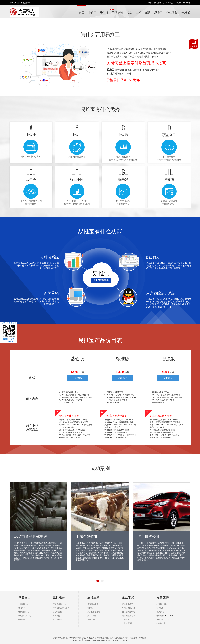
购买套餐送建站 (94, 612)
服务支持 (163, 597)
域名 (130, 13)
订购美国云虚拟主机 (61, 608)
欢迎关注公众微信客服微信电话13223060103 (9, 332)
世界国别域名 (24, 612)
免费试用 (91, 619)
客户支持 (170, 3)
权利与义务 (161, 623)
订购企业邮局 (127, 604)
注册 (154, 3)
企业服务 (172, 13)
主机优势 (56, 616)
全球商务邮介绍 (128, 608)
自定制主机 (57, 612)
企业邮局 (128, 597)
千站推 (105, 11)
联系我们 (187, 3)
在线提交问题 (162, 604)
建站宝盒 (93, 597)
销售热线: (160, 616)
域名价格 (22, 608)
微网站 (90, 608)
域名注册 (24, 597)
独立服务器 (57, 619)
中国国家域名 (24, 604)
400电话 (186, 13)
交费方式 (178, 3)
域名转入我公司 (25, 616)
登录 (150, 3)
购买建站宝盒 (93, 604)
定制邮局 (126, 619)
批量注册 (22, 619)
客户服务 (160, 608)
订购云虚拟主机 (59, 604)
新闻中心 (161, 3)
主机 (139, 13)
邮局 (148, 13)
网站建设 (118, 13)
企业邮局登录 (127, 623)
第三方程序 (92, 616)
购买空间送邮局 (128, 612)
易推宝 (158, 13)
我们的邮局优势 (128, 616)
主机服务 (59, 597)
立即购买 (77, 378)
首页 (82, 13)
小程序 (92, 13)
